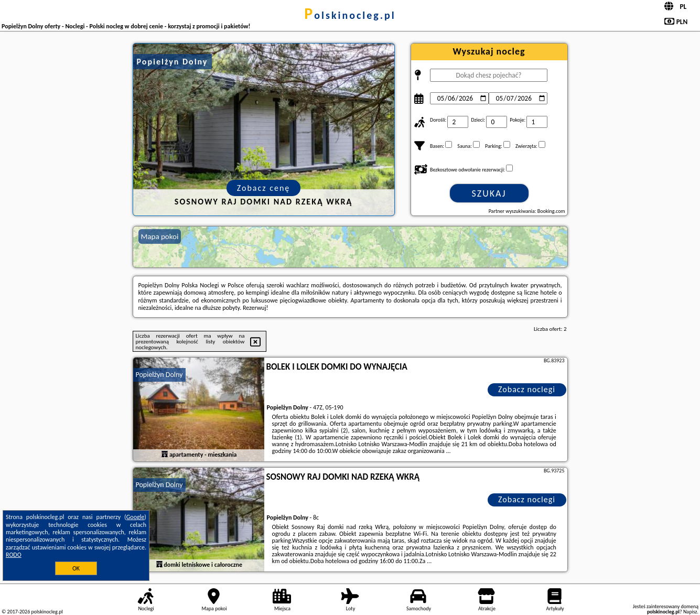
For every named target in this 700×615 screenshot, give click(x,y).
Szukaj (489, 193)
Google (136, 517)
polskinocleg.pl (350, 15)
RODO (14, 555)
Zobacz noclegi (527, 389)
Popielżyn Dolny (159, 375)
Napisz (690, 612)
